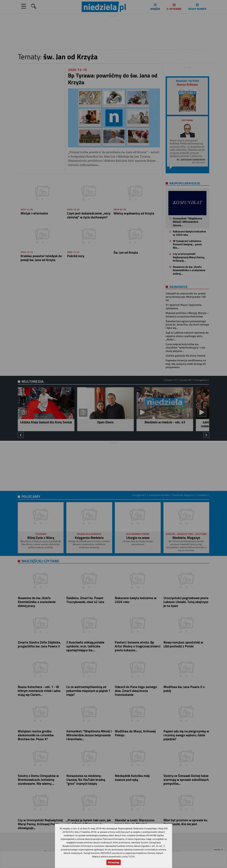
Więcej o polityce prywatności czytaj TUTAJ (113, 856)
